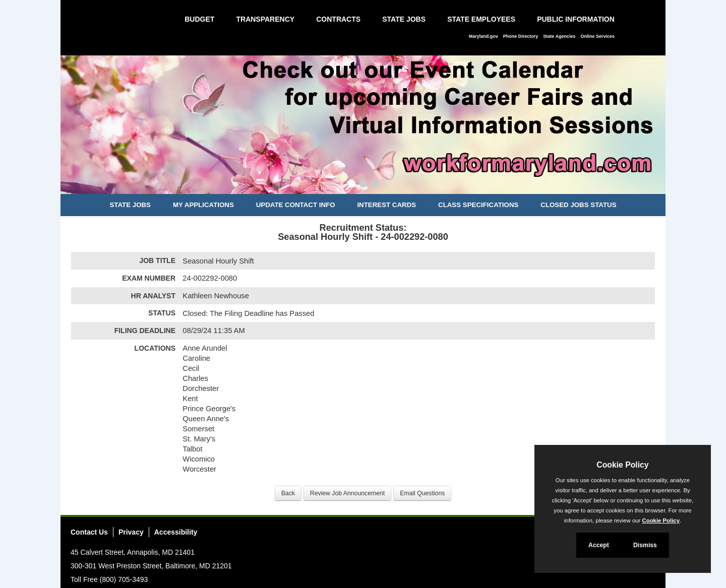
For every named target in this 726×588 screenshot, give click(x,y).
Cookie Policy (622, 465)
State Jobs (404, 19)
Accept (599, 545)
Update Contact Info (296, 205)
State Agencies (559, 36)
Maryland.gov (483, 36)
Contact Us (89, 532)
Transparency (265, 19)
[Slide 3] (374, 185)
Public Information (576, 19)
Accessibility (176, 532)
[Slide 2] (363, 185)
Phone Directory (521, 36)
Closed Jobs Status (578, 205)
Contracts (338, 19)
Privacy (131, 532)
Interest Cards (386, 205)
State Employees (481, 19)
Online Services (597, 36)
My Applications (203, 205)
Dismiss (645, 545)
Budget (199, 19)
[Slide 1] (352, 185)
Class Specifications (478, 205)
